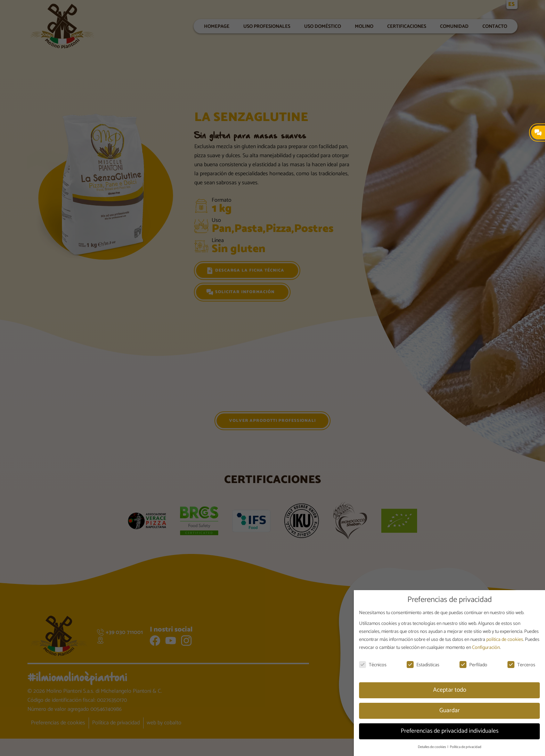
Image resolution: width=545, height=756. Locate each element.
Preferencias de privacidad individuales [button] (450, 731)
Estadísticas (423, 665)
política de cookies (505, 640)
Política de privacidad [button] (466, 747)
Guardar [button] (450, 710)
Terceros (521, 665)
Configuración (486, 648)
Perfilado (473, 665)
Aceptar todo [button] (450, 690)
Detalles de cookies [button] (432, 747)
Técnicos (373, 665)
